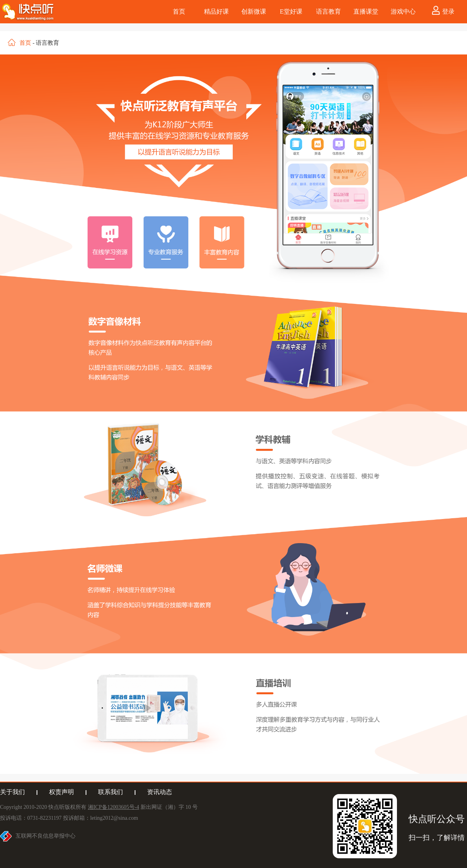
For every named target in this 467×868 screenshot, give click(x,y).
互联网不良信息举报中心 (46, 836)
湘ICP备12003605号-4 (113, 807)
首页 (25, 43)
